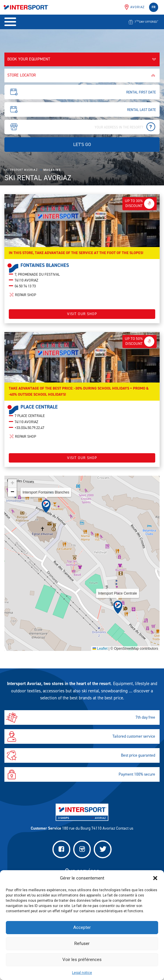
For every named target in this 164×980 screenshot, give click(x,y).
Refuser (82, 943)
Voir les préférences (82, 960)
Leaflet (100, 653)
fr (154, 7)
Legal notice (82, 973)
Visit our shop (82, 318)
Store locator (82, 75)
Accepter (82, 927)
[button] (155, 878)
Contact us (125, 828)
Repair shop (22, 299)
